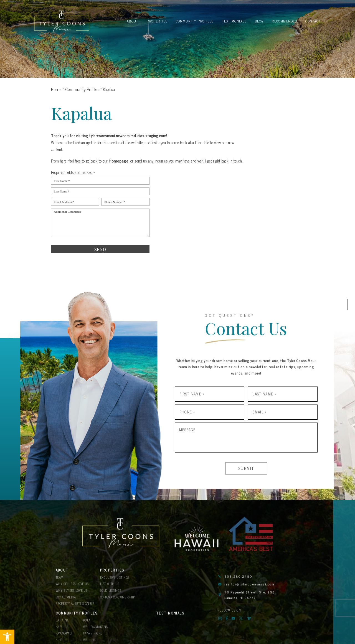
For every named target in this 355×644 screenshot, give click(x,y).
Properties (111, 575)
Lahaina (156, 582)
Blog (105, 616)
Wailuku (182, 601)
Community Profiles (170, 575)
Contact (64, 626)
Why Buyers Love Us (71, 595)
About (62, 575)
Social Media (65, 601)
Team (59, 582)
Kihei (154, 601)
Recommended (163, 616)
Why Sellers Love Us (71, 588)
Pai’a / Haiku (186, 595)
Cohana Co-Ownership (117, 601)
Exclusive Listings (114, 582)
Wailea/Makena (188, 588)
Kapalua (156, 588)
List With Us (109, 588)
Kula (180, 582)
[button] (7, 637)
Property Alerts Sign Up (74, 607)
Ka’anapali (158, 595)
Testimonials (69, 616)
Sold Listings (110, 595)
